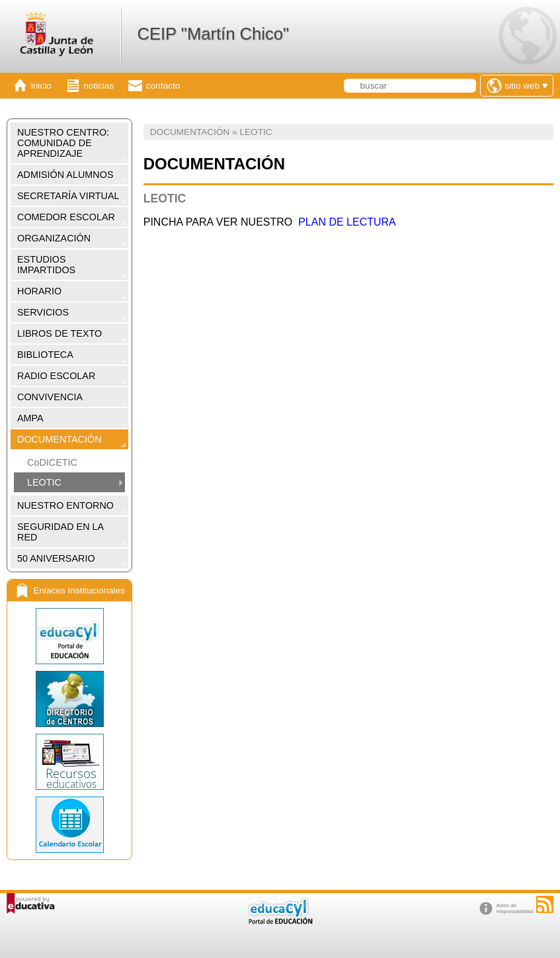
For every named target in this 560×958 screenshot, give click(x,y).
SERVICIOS (43, 312)
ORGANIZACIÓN (54, 238)
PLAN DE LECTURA (347, 222)
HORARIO (39, 291)
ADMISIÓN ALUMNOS (65, 175)
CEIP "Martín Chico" (213, 34)
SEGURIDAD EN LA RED (60, 532)
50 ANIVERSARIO (56, 558)
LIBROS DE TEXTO (60, 333)
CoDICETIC (52, 462)
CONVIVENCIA (50, 397)
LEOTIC (44, 482)
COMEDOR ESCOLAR (66, 217)
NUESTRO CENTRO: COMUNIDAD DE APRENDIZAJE (63, 143)
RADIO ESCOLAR (56, 376)
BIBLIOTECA (45, 355)
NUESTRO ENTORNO (65, 505)
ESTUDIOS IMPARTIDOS (46, 265)
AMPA (30, 418)
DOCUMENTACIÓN (60, 439)
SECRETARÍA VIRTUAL (68, 196)
